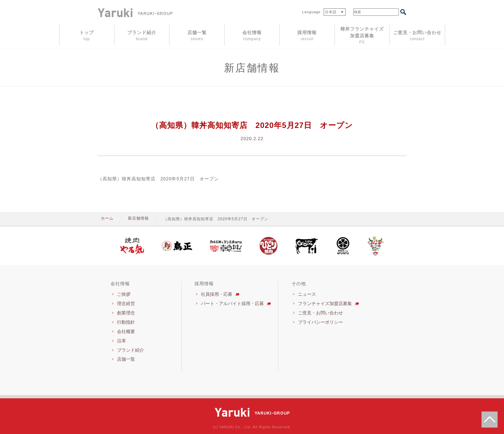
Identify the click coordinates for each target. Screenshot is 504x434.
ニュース (307, 294)
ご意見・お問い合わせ (320, 313)
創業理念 (126, 313)
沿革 (122, 341)
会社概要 (126, 331)
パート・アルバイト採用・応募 (232, 303)
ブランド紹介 (130, 350)
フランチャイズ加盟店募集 (325, 303)
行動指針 (126, 322)
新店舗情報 (138, 218)
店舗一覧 (126, 359)
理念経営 (126, 303)
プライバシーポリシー (320, 322)
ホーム (107, 218)
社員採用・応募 (217, 294)
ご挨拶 (124, 294)
